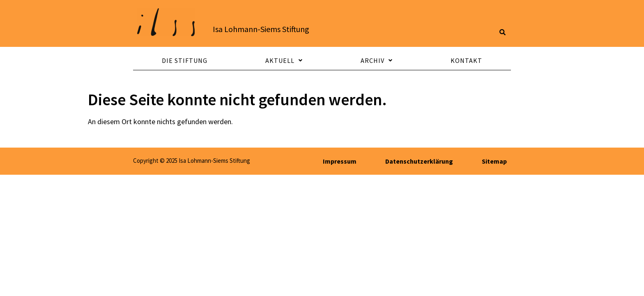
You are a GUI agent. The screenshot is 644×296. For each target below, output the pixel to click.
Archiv (377, 60)
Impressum (340, 161)
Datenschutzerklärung (419, 161)
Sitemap (494, 161)
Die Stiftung (185, 60)
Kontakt (466, 60)
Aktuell (284, 60)
